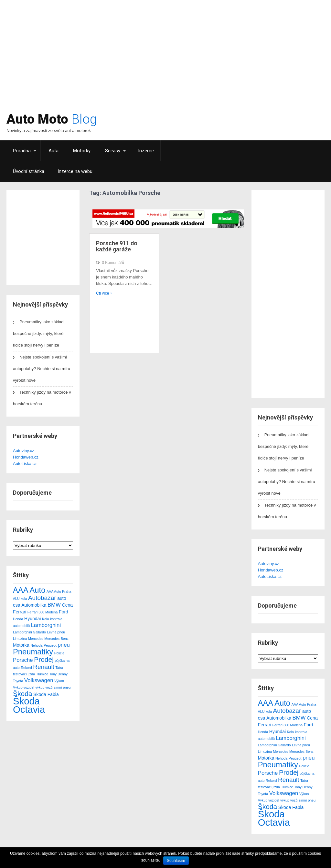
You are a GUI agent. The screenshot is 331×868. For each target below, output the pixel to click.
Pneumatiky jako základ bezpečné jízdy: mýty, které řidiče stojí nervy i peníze (38, 333)
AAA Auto (29, 590)
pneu (64, 645)
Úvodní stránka (29, 171)
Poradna (22, 151)
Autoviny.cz (24, 451)
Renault (44, 667)
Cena (67, 605)
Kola (45, 619)
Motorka (21, 645)
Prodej (44, 659)
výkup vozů (44, 687)
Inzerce (146, 151)
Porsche (23, 660)
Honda (18, 619)
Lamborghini (46, 625)
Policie (59, 653)
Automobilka (34, 605)
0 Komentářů (113, 263)
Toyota (18, 681)
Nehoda (36, 645)
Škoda (22, 694)
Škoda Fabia (46, 694)
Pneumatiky (33, 652)
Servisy (113, 151)
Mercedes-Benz (56, 639)
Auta (53, 151)
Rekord (26, 668)
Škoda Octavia (29, 705)
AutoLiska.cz (25, 464)
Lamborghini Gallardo (29, 632)
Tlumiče (42, 674)
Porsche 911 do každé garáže (117, 246)
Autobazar (42, 598)
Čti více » (104, 293)
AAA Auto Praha (59, 591)
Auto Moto (52, 119)
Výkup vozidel (24, 687)
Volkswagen (39, 680)
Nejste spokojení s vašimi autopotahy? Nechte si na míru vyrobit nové (42, 369)
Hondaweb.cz (26, 457)
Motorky (82, 151)
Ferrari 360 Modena (43, 612)
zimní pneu (62, 687)
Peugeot (50, 645)
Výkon (59, 681)
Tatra (59, 668)
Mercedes (36, 639)
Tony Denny (59, 674)
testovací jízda (24, 674)
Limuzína (20, 639)
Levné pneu (56, 632)
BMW (54, 605)
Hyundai (32, 619)
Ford (64, 612)
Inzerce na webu (75, 171)
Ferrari (20, 612)
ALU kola (20, 599)
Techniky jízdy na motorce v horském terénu (42, 398)
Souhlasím (176, 861)
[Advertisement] (208, 60)
